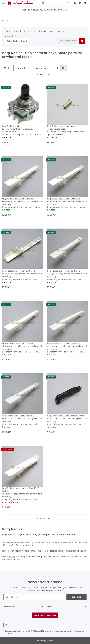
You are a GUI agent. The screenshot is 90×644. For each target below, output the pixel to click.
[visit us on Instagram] (6, 625)
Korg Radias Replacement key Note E (19, 343)
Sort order (22, 68)
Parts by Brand (13, 36)
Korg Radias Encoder (11, 126)
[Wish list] (80, 3)
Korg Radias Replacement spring (62, 126)
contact (12, 556)
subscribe (76, 597)
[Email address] (35, 597)
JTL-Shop (50, 641)
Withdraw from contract (45, 615)
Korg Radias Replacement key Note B (64, 198)
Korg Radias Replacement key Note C (19, 271)
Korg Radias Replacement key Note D (64, 271)
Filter (8, 68)
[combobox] (17, 41)
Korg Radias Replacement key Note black (65, 416)
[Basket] (85, 3)
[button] (51, 3)
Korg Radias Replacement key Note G (19, 416)
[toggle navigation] (3, 2)
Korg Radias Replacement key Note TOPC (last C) (20, 489)
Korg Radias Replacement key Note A (19, 198)
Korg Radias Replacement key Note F (64, 343)
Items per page (42, 68)
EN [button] (67, 3)
